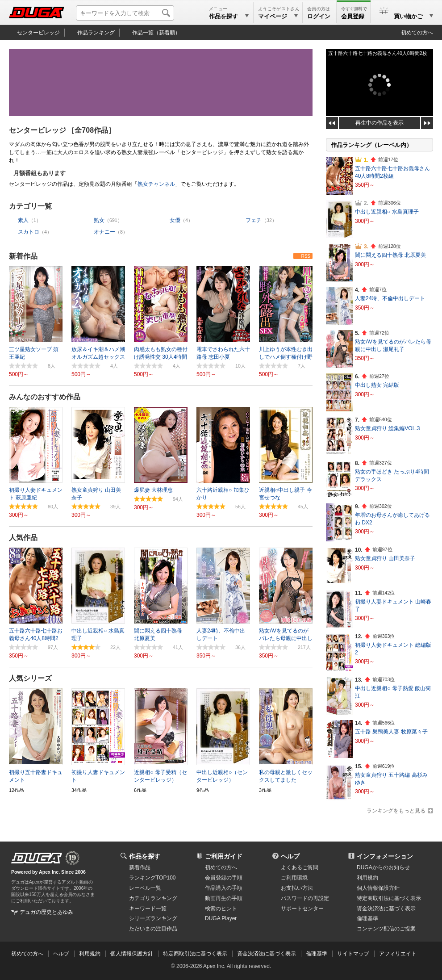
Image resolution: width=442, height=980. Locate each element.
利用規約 (367, 878)
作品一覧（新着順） (156, 33)
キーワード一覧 (148, 909)
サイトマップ (353, 954)
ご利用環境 (294, 878)
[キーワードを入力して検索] (125, 13)
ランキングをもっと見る (396, 811)
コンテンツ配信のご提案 (386, 929)
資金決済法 (386, 909)
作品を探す (145, 856)
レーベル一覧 (145, 888)
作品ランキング (96, 33)
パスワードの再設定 (305, 898)
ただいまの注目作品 (153, 929)
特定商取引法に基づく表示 (195, 954)
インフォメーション (385, 856)
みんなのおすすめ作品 (45, 397)
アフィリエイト (398, 954)
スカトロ (29, 232)
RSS (306, 256)
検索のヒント (221, 909)
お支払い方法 (297, 888)
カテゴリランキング (153, 898)
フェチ (254, 220)
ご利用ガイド (224, 856)
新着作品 (23, 256)
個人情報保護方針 (378, 888)
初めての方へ (417, 33)
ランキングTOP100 (152, 878)
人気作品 (23, 538)
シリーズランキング (153, 918)
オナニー (104, 232)
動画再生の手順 (224, 898)
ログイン (319, 16)
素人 (23, 220)
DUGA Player (221, 918)
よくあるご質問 (300, 867)
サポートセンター (302, 909)
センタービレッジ (38, 33)
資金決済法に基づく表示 (267, 954)
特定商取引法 (389, 898)
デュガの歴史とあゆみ (46, 912)
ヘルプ (290, 856)
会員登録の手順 (224, 878)
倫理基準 (367, 918)
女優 (175, 220)
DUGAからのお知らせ (383, 867)
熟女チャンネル (156, 184)
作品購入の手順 (224, 888)
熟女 (99, 220)
